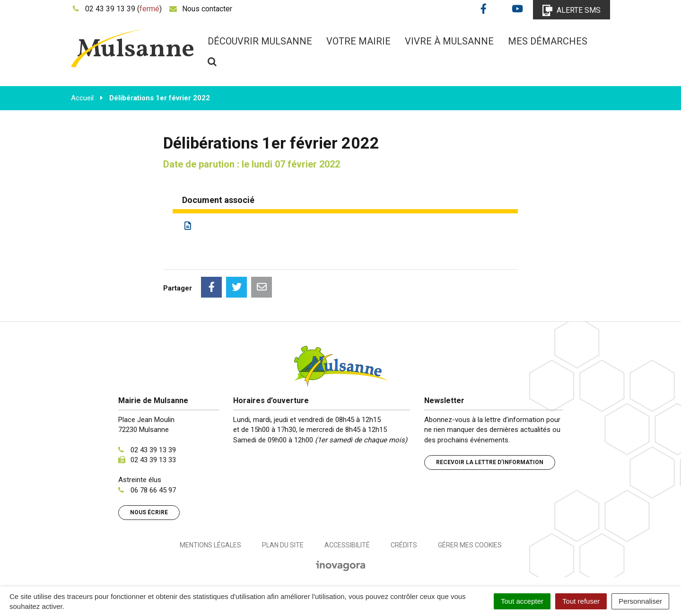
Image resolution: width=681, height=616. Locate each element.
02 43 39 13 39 (153, 450)
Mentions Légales (210, 545)
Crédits (404, 545)
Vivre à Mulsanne (449, 41)
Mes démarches (548, 41)
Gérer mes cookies (470, 545)
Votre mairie (358, 41)
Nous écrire (149, 512)
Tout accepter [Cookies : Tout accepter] (522, 601)
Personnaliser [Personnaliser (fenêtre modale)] (640, 601)
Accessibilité (347, 545)
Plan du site (283, 545)
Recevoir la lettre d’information (490, 462)
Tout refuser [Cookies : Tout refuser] (581, 601)
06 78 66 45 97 (153, 490)
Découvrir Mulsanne (260, 41)
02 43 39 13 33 (153, 460)
